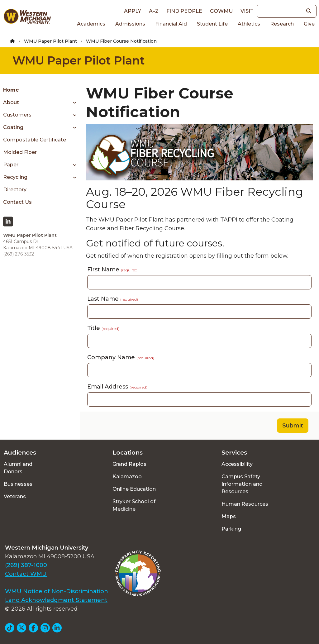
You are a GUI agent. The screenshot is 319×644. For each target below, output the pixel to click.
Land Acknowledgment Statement (56, 600)
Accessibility (237, 464)
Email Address (117, 387)
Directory (15, 190)
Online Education (134, 489)
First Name (113, 270)
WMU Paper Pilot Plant (50, 41)
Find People (184, 11)
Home (11, 90)
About (11, 102)
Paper (11, 165)
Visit (247, 11)
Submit (293, 426)
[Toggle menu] (72, 103)
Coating (13, 127)
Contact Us (17, 202)
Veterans (15, 496)
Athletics (249, 24)
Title (103, 328)
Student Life (212, 24)
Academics (91, 24)
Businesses (18, 484)
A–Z (154, 11)
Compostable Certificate (35, 140)
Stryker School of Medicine (134, 505)
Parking (231, 529)
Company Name (121, 357)
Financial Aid (171, 24)
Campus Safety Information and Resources (242, 484)
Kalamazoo (127, 477)
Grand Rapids (129, 464)
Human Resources (245, 504)
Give (309, 24)
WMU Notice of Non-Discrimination (57, 591)
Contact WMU (26, 574)
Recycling (15, 177)
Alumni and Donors (18, 468)
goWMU (221, 11)
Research (282, 24)
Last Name (113, 299)
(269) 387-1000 (26, 565)
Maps (229, 516)
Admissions (130, 24)
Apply (133, 11)
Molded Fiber (20, 152)
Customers (17, 115)
